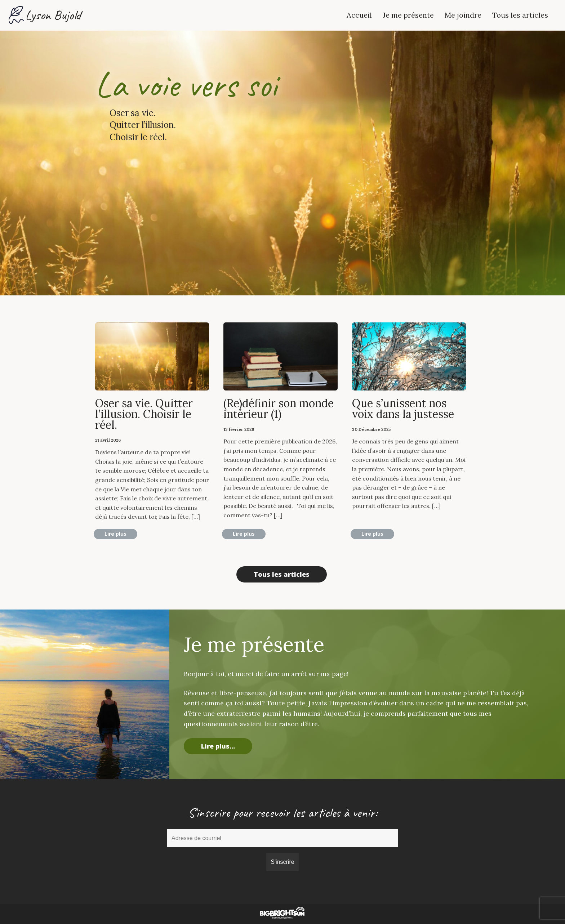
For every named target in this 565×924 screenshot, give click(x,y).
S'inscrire (282, 862)
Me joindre (463, 15)
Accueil (359, 15)
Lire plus (115, 534)
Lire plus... (218, 746)
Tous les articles (520, 15)
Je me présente (408, 15)
